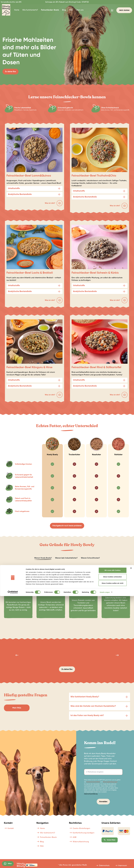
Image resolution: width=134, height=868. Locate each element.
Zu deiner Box (10, 72)
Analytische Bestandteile (20, 194)
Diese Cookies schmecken (113, 849)
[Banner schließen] (131, 840)
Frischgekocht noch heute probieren (67, 526)
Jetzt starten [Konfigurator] (124, 10)
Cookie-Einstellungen (80, 828)
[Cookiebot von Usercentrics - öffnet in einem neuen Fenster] (13, 864)
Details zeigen (105, 864)
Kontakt (9, 828)
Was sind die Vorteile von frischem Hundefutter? (93, 706)
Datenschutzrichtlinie (93, 782)
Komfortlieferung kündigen (82, 833)
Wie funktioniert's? (46, 833)
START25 (85, 2)
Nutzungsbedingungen (110, 782)
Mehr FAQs (17, 708)
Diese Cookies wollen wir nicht (112, 855)
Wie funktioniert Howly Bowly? (85, 697)
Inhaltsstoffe (14, 188)
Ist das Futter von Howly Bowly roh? (87, 716)
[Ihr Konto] (106, 10)
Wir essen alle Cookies (113, 842)
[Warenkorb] (112, 10)
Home (41, 828)
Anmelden (103, 802)
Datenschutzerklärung (91, 794)
